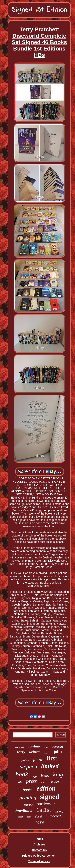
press (31, 781)
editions (28, 805)
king (58, 774)
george (47, 753)
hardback (24, 811)
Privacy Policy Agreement (39, 856)
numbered (53, 816)
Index (39, 839)
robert (56, 782)
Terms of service (39, 861)
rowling (34, 746)
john (58, 751)
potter (25, 760)
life (20, 782)
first (52, 758)
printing (28, 798)
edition (46, 788)
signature (58, 747)
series (46, 747)
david (38, 817)
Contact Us (39, 850)
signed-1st (20, 747)
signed (50, 797)
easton (44, 782)
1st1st (44, 810)
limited (50, 766)
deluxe (34, 752)
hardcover (46, 804)
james (45, 776)
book (22, 774)
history (59, 812)
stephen (29, 767)
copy (34, 776)
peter (20, 817)
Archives (39, 844)
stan (29, 817)
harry (21, 752)
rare (39, 822)
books (28, 790)
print (38, 759)
